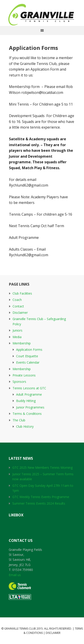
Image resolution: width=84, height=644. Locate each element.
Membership (22, 343)
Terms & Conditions (27, 414)
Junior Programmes (30, 407)
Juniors (17, 330)
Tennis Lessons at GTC (29, 388)
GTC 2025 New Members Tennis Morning (42, 467)
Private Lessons (24, 375)
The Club (19, 420)
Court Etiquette (27, 356)
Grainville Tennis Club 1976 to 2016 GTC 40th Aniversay (42, 15)
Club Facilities (22, 293)
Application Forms (29, 350)
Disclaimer (20, 313)
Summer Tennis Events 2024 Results (39, 503)
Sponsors (19, 382)
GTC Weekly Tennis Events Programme (41, 497)
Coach (17, 300)
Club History (25, 426)
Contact (18, 306)
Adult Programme (29, 394)
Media (17, 337)
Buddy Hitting (26, 401)
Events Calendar (28, 362)
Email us (15, 575)
